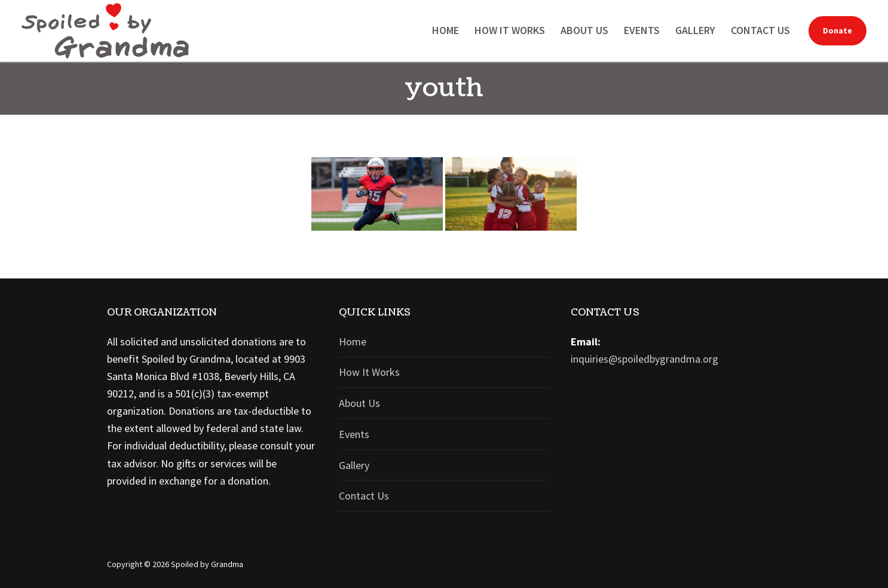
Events (354, 434)
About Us (359, 403)
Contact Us (364, 496)
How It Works (369, 372)
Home (353, 342)
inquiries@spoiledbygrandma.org (644, 359)
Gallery (354, 465)
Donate (838, 30)
